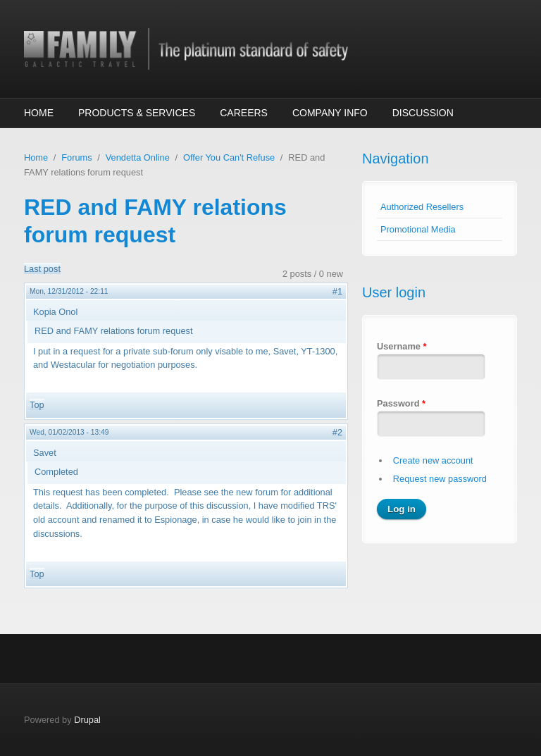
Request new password (440, 479)
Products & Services (137, 113)
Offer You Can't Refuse (229, 157)
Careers (244, 113)
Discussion (423, 113)
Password (401, 403)
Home (39, 113)
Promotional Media (418, 229)
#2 (337, 432)
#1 (337, 291)
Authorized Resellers (422, 207)
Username (402, 346)
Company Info (330, 113)
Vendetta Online (138, 157)
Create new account (433, 460)
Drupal (87, 720)
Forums (76, 157)
